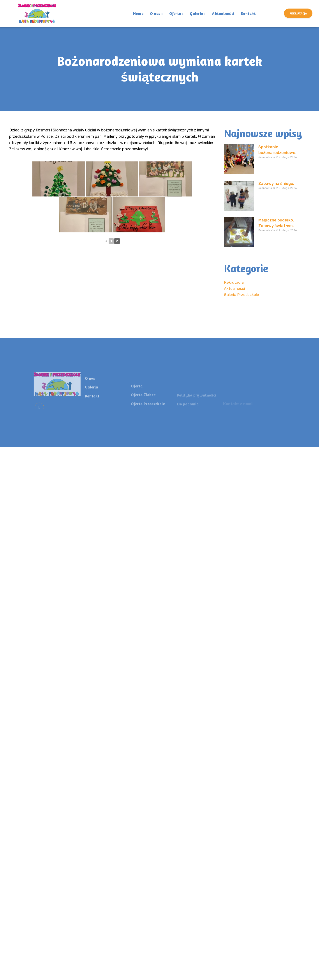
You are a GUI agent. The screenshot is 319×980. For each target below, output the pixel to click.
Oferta (176, 14)
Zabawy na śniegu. (276, 184)
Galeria (198, 14)
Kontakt (248, 13)
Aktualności (223, 13)
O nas (156, 14)
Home (138, 13)
